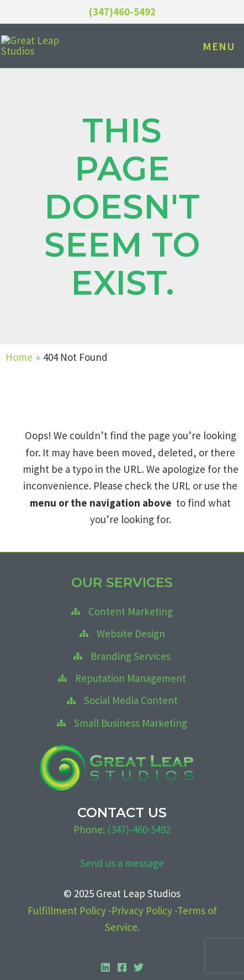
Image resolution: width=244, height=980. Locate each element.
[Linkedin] (105, 970)
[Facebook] (122, 970)
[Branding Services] (122, 658)
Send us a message (122, 865)
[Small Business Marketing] (122, 725)
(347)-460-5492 (139, 832)
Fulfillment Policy (67, 913)
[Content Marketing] (122, 614)
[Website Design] (122, 636)
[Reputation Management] (122, 681)
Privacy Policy (142, 913)
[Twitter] (139, 970)
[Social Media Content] (122, 703)
